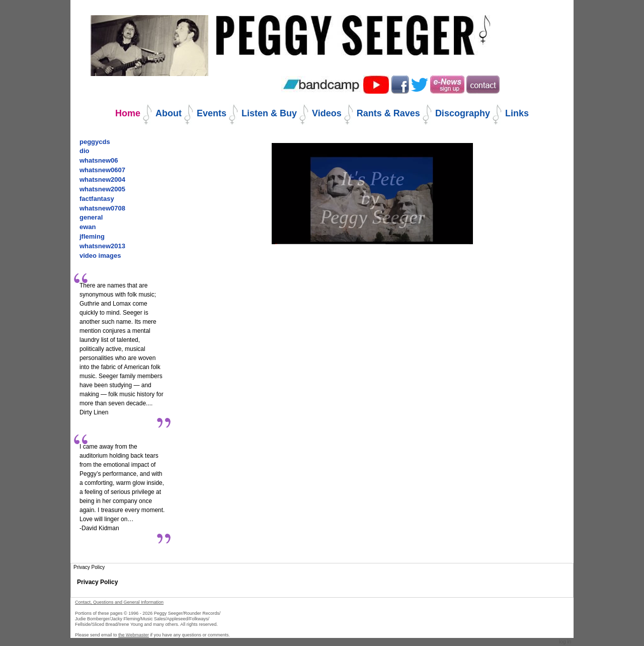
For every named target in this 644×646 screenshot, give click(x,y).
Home (128, 113)
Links (517, 113)
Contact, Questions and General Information (119, 602)
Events (212, 113)
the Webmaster (134, 635)
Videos (327, 113)
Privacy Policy (97, 582)
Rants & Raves (388, 113)
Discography (463, 113)
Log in (565, 642)
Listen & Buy (269, 113)
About (169, 113)
